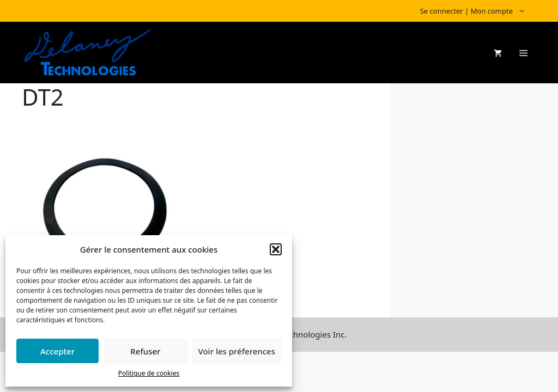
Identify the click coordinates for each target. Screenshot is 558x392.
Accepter (57, 351)
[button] (276, 249)
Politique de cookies (149, 373)
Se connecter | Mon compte (478, 11)
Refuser (145, 351)
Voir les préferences (237, 351)
